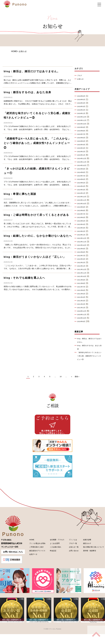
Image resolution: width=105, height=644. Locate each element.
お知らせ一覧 (71, 556)
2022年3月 (82, 259)
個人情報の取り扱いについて (91, 556)
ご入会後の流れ (53, 556)
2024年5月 (82, 183)
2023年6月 (82, 217)
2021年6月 (82, 290)
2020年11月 (83, 315)
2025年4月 (82, 145)
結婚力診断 (83, 547)
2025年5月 (82, 141)
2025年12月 (83, 117)
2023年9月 (82, 207)
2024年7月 (82, 176)
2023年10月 (83, 204)
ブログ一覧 (70, 551)
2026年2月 (82, 110)
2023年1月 (82, 235)
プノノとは (70, 547)
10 (61, 377)
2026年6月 (82, 96)
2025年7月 (82, 134)
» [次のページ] (71, 377)
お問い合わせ (71, 560)
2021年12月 (83, 269)
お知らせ (81, 79)
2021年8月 (82, 283)
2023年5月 (82, 221)
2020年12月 (83, 311)
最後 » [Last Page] (77, 377)
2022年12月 (83, 238)
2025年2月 (82, 152)
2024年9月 (82, 169)
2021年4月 (82, 297)
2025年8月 (82, 131)
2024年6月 (82, 179)
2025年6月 (82, 138)
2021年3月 (82, 301)
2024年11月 (83, 162)
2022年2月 (82, 263)
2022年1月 (82, 266)
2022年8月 (82, 252)
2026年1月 (82, 113)
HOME (14, 51)
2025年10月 (83, 124)
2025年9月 (82, 127)
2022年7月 (82, 256)
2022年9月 (82, 249)
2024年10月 (83, 165)
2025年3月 (82, 148)
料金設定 (51, 560)
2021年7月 (82, 287)
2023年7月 (82, 214)
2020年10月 (83, 318)
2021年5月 (82, 294)
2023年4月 (82, 224)
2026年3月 (82, 107)
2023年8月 (82, 211)
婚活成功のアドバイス (36, 560)
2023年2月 (82, 231)
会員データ (31, 564)
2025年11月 (83, 120)
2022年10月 (83, 245)
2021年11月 (83, 273)
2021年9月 (82, 280)
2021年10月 (83, 276)
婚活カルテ (83, 551)
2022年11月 (83, 242)
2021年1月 (82, 308)
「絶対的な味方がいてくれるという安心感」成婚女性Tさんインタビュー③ (90, 356)
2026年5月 (82, 100)
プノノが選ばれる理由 (36, 551)
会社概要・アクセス (55, 547)
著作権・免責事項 (86, 560)
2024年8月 (82, 172)
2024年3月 (82, 190)
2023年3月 (82, 228)
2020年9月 (82, 322)
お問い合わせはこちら (13, 559)
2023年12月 (83, 197)
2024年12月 (83, 159)
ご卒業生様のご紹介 (35, 556)
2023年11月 (83, 200)
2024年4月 (82, 186)
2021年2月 (82, 304)
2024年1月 (82, 193)
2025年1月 (82, 155)
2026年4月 (82, 103)
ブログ (80, 76)
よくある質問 (52, 551)
